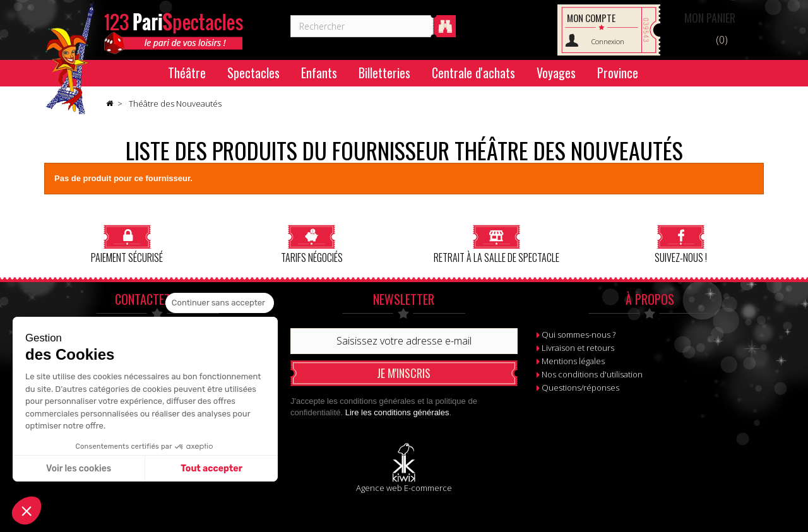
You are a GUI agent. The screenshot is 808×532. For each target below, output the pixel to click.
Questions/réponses (580, 387)
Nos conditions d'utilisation (592, 374)
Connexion (608, 41)
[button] (27, 511)
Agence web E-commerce (404, 488)
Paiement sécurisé (127, 244)
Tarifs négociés (312, 244)
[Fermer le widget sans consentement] (220, 303)
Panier (710, 18)
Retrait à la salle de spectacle (496, 244)
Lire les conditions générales (397, 412)
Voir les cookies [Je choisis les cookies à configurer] (79, 469)
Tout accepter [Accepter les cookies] (211, 469)
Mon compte (591, 18)
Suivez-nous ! (681, 244)
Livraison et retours (578, 348)
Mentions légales (573, 361)
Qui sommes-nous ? (579, 334)
